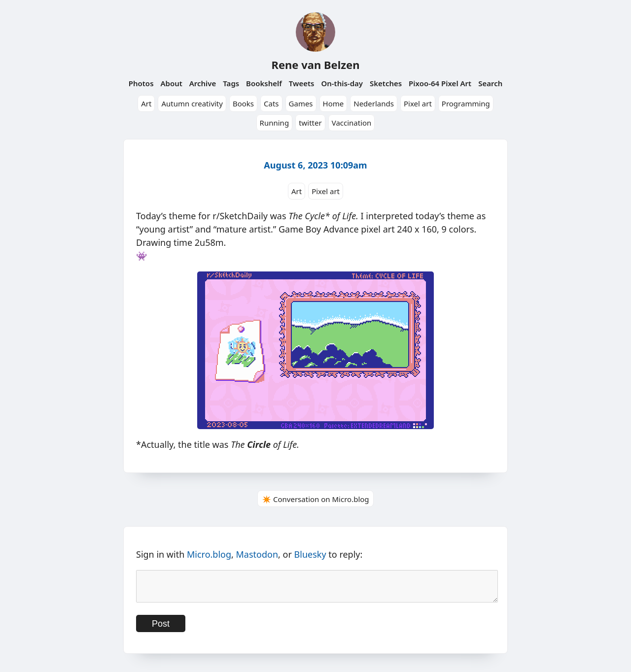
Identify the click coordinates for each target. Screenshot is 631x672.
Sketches (386, 83)
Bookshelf (264, 83)
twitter (310, 123)
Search (490, 83)
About (171, 83)
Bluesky (310, 554)
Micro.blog (209, 554)
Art (146, 103)
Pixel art (418, 103)
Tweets (302, 83)
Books (243, 103)
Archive (203, 83)
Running (275, 123)
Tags (231, 83)
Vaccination (352, 123)
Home (333, 103)
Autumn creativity (192, 103)
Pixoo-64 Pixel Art (440, 83)
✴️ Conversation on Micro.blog (315, 499)
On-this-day (342, 83)
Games (301, 103)
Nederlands (374, 103)
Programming (466, 103)
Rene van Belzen (315, 65)
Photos (141, 83)
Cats (271, 103)
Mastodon (257, 554)
